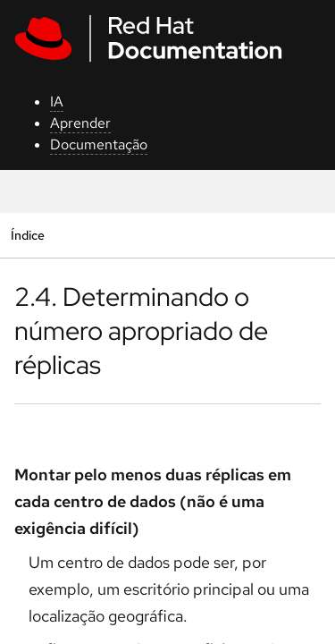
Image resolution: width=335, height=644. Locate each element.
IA (57, 102)
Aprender (80, 123)
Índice (27, 235)
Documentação (99, 144)
